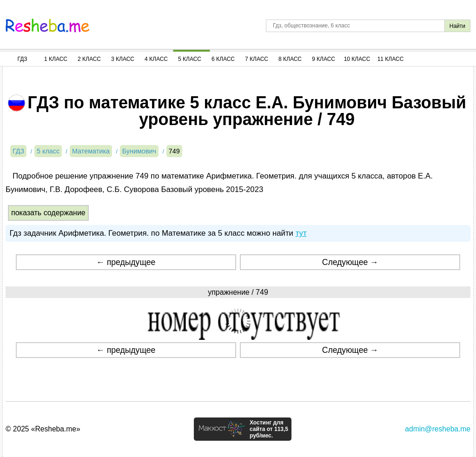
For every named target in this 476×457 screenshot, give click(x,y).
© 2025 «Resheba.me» (43, 429)
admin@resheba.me (438, 429)
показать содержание (48, 213)
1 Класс (56, 59)
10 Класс (357, 59)
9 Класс (324, 59)
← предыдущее (126, 262)
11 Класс (391, 59)
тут (301, 233)
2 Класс (89, 59)
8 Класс (290, 59)
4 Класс (156, 59)
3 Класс (123, 59)
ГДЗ (22, 59)
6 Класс (223, 59)
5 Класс (190, 59)
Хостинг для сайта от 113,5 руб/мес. (269, 429)
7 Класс (257, 59)
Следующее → (350, 262)
